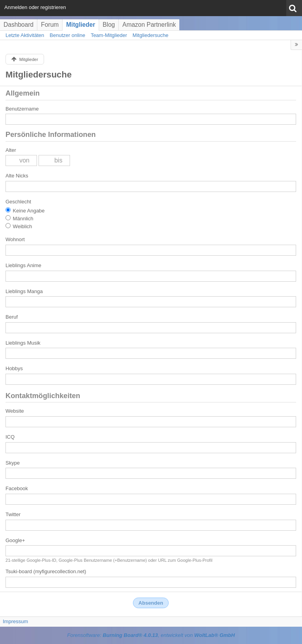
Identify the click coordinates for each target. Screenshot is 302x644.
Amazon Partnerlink (149, 25)
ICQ (10, 437)
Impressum (15, 621)
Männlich (19, 218)
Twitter (13, 514)
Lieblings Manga (24, 291)
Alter (11, 150)
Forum (50, 25)
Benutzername (22, 109)
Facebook (17, 488)
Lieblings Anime (23, 265)
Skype (13, 463)
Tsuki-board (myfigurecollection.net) (46, 571)
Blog (109, 25)
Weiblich (19, 226)
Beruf (12, 317)
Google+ (15, 540)
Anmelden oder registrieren (35, 7)
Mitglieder (81, 25)
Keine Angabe (25, 210)
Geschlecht (18, 202)
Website (15, 411)
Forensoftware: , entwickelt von (151, 635)
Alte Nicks (17, 176)
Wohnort (15, 239)
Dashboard (18, 25)
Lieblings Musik (23, 343)
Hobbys (14, 368)
